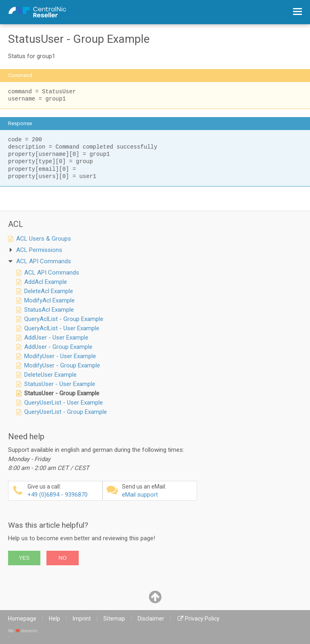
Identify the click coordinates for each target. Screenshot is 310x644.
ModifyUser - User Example (60, 356)
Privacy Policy (202, 619)
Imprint (82, 619)
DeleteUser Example (50, 375)
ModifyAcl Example (49, 300)
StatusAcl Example (49, 310)
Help (54, 619)
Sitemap (114, 619)
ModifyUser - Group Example (62, 365)
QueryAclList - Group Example (64, 319)
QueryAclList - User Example (62, 328)
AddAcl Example (46, 282)
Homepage (22, 619)
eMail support (158, 491)
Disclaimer (151, 619)
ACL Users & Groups (44, 239)
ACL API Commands (52, 273)
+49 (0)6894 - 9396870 (64, 491)
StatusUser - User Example (60, 384)
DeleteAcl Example (49, 291)
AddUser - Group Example (58, 347)
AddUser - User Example (56, 338)
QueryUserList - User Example (64, 403)
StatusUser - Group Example (62, 393)
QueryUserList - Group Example (66, 412)
